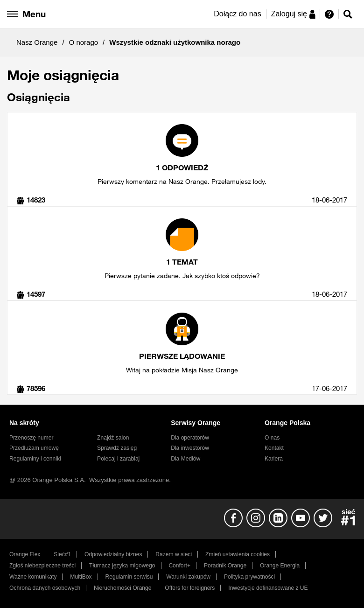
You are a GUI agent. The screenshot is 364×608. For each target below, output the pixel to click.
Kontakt (274, 448)
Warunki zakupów (188, 577)
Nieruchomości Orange (122, 588)
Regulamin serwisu (129, 577)
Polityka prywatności (249, 577)
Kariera (274, 459)
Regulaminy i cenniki (35, 459)
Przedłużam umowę (34, 448)
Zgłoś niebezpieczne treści (42, 566)
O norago (84, 42)
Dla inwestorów (190, 448)
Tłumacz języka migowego (122, 566)
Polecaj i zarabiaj (118, 459)
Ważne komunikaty (33, 577)
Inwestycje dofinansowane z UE (268, 588)
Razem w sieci (174, 554)
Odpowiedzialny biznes (113, 554)
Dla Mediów (185, 459)
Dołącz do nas (237, 14)
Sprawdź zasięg (117, 448)
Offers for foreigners (190, 588)
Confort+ (179, 566)
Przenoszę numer (31, 438)
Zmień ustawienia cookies (238, 554)
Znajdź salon (113, 438)
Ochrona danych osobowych (45, 588)
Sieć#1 (62, 554)
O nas (272, 438)
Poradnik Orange (225, 566)
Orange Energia (280, 566)
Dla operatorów (190, 438)
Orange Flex (25, 554)
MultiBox (81, 577)
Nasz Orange (37, 42)
